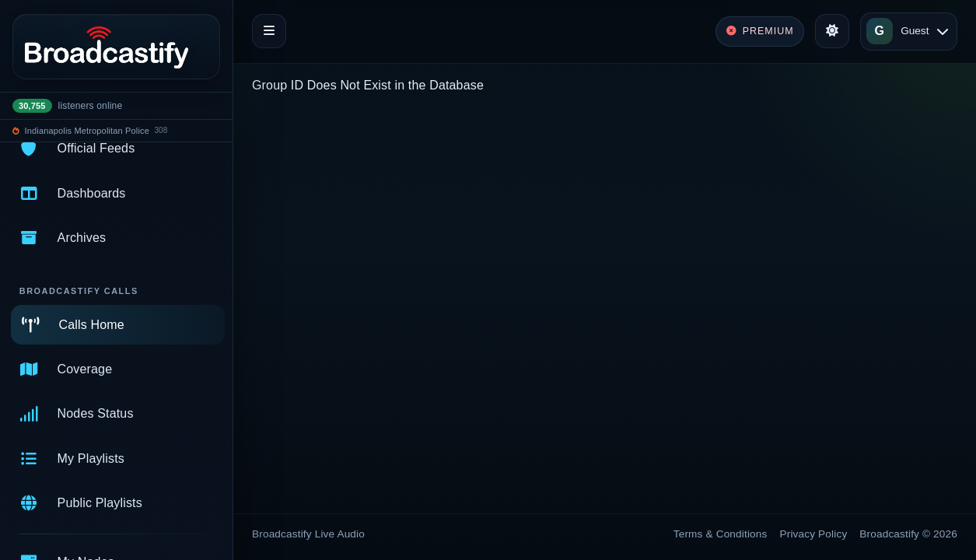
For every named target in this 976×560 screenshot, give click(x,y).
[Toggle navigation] (269, 31)
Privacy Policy (814, 534)
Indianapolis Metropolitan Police (87, 131)
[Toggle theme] (832, 31)
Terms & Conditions (721, 534)
